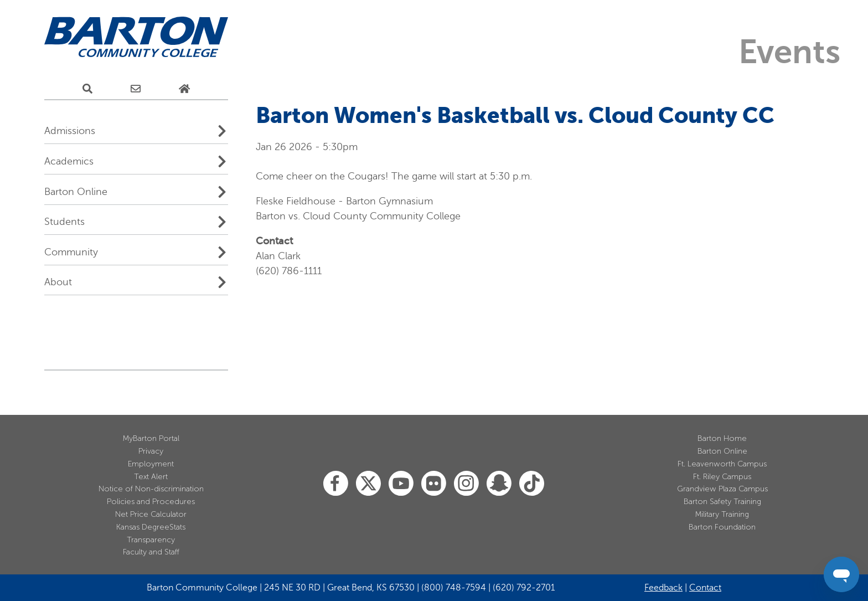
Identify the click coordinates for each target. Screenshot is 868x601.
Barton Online (76, 192)
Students (64, 222)
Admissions (70, 131)
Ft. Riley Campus (722, 477)
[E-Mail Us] (136, 89)
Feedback (663, 588)
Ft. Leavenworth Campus (722, 464)
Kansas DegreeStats (151, 527)
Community (71, 252)
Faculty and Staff (151, 552)
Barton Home (722, 438)
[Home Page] (184, 89)
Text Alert (151, 477)
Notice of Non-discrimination (151, 489)
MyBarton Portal (151, 438)
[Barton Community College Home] (136, 37)
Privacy (151, 451)
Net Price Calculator (151, 514)
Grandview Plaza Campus (722, 489)
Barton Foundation (722, 527)
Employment (151, 464)
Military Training (722, 514)
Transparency (151, 540)
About (58, 282)
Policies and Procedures (151, 502)
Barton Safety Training (722, 502)
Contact (705, 588)
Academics (69, 161)
